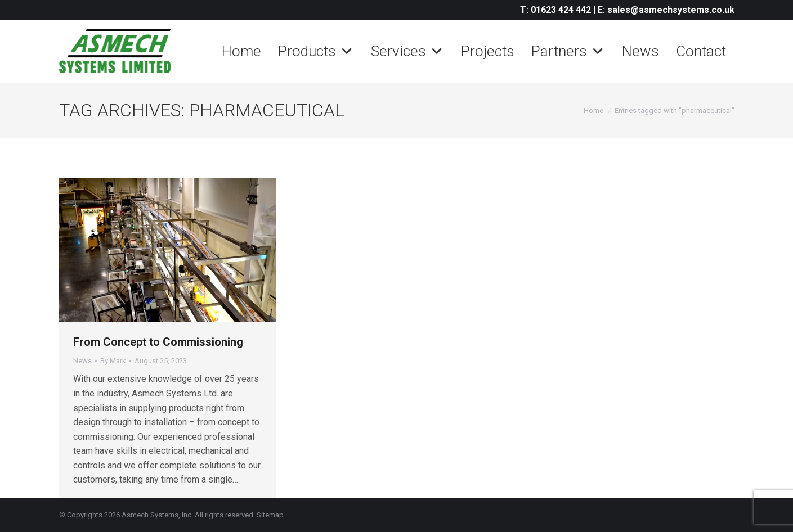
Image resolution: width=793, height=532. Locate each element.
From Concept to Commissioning (160, 342)
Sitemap (270, 515)
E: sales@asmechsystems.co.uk (666, 10)
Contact (701, 51)
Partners (568, 51)
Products (316, 51)
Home (241, 51)
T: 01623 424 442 (555, 10)
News (640, 51)
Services (407, 51)
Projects (488, 51)
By (113, 361)
